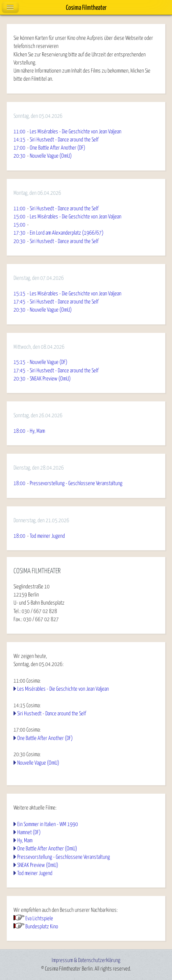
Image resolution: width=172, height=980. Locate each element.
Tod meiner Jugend (35, 873)
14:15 (19, 140)
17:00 (19, 148)
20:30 (19, 156)
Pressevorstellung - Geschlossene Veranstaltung (64, 857)
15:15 (19, 294)
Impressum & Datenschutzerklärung (86, 960)
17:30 (19, 233)
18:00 (19, 431)
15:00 (19, 217)
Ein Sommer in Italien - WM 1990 (48, 824)
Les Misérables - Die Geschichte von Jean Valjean (63, 689)
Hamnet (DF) (29, 832)
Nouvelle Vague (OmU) (38, 763)
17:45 (19, 302)
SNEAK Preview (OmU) (38, 865)
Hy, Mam (25, 841)
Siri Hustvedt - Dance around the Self (52, 714)
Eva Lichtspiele (39, 919)
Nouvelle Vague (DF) (48, 362)
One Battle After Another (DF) (45, 738)
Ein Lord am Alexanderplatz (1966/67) (67, 233)
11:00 (19, 132)
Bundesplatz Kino (42, 927)
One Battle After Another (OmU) (47, 849)
